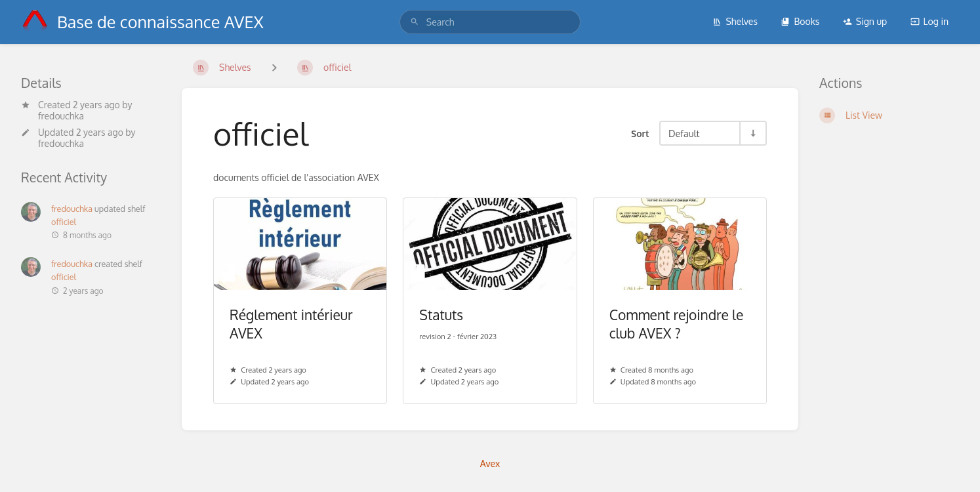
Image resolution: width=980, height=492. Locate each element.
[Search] (415, 22)
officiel (64, 222)
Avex (490, 463)
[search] (490, 22)
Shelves (735, 21)
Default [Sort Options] (684, 133)
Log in (929, 21)
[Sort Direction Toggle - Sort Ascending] (752, 133)
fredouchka (61, 116)
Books (800, 21)
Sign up (865, 21)
